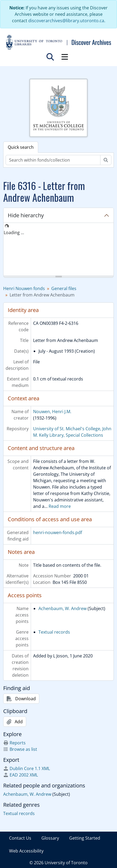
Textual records (54, 632)
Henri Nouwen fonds (24, 288)
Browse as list (20, 749)
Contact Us (20, 838)
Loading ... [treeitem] (14, 233)
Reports (14, 743)
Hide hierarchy (26, 215)
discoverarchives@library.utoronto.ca (66, 21)
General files (64, 288)
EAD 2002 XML (21, 775)
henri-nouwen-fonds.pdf (58, 532)
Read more (60, 506)
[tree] (58, 250)
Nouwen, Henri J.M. (52, 412)
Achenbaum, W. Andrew (63, 608)
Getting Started (85, 838)
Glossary (50, 838)
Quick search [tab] (21, 147)
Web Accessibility (26, 851)
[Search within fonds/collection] (53, 160)
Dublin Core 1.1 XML (27, 768)
